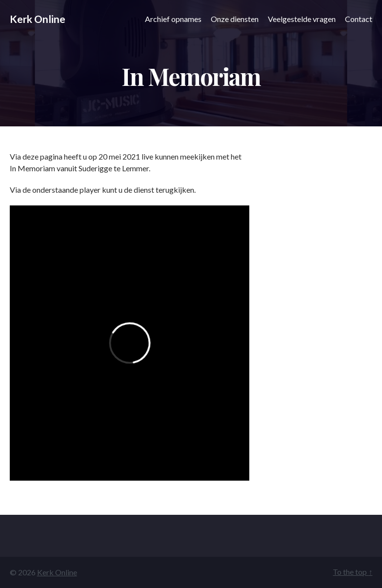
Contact (359, 19)
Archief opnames (173, 19)
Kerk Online (38, 19)
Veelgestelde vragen (302, 19)
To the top (352, 572)
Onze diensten (235, 19)
